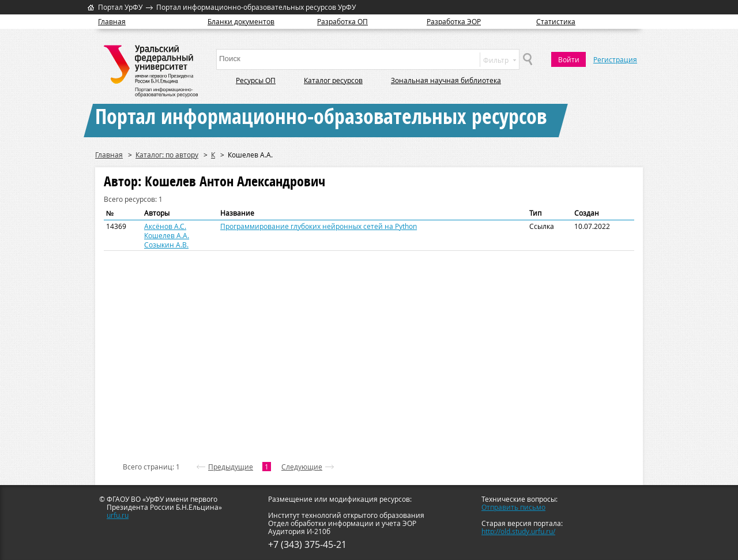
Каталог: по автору (167, 155)
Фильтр (500, 60)
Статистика (556, 21)
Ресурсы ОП (256, 80)
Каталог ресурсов (333, 80)
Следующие (302, 467)
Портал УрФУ (120, 7)
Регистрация (615, 59)
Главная (112, 21)
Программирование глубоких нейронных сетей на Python (319, 226)
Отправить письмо (513, 507)
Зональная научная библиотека (446, 80)
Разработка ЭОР (454, 21)
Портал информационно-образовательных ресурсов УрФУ (256, 7)
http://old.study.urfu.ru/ (518, 531)
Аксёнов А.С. (165, 226)
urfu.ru (118, 515)
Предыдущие (231, 467)
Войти (569, 59)
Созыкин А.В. (166, 245)
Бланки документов (241, 21)
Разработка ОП (342, 21)
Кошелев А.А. (167, 235)
